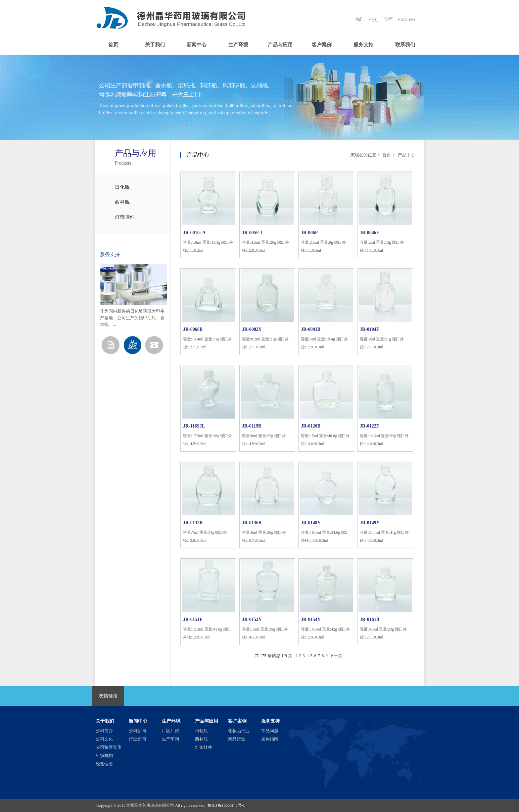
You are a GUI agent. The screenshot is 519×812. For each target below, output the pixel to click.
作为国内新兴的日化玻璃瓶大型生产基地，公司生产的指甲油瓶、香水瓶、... (132, 318)
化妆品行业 (239, 731)
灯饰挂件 (125, 217)
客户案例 (322, 45)
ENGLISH (407, 20)
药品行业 (237, 739)
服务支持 (363, 45)
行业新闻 (137, 739)
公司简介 (104, 731)
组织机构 (104, 756)
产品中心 (406, 155)
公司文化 (104, 739)
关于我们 (155, 45)
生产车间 (170, 739)
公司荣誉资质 (109, 747)
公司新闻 (137, 731)
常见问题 (270, 731)
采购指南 (270, 739)
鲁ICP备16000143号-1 (226, 805)
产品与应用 (280, 45)
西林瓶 (122, 202)
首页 (113, 45)
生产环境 (238, 45)
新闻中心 (197, 45)
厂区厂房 (170, 731)
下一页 (336, 656)
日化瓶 (122, 187)
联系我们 (405, 45)
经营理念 (104, 764)
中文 (373, 20)
